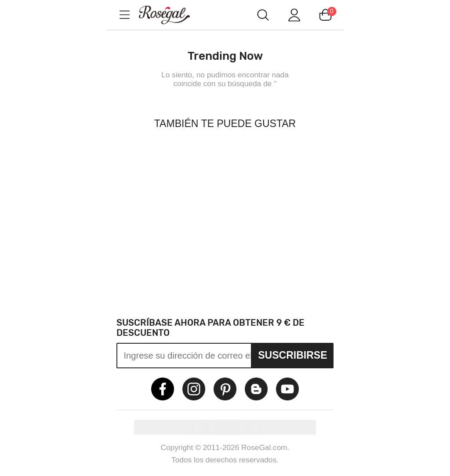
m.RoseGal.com (172, 15)
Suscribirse (292, 355)
